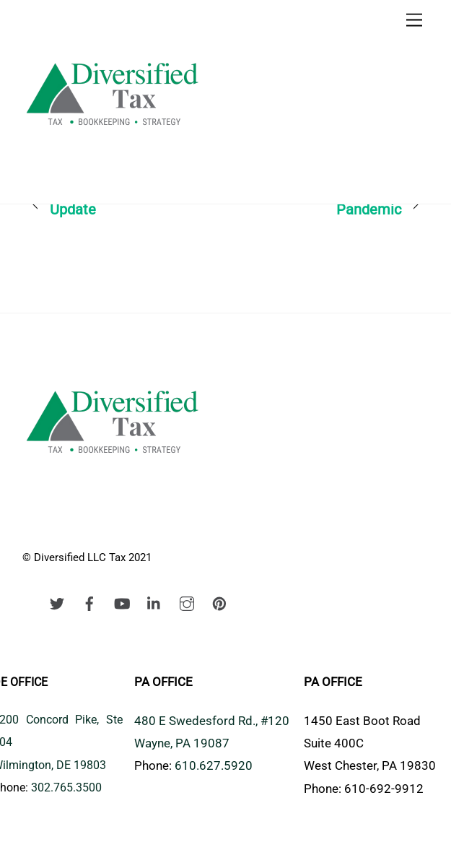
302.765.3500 (66, 787)
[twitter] (57, 602)
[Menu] (414, 20)
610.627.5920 (214, 765)
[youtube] (122, 602)
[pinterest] (219, 602)
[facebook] (89, 602)
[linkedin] (154, 602)
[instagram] (187, 602)
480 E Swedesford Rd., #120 (212, 721)
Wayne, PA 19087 (182, 743)
